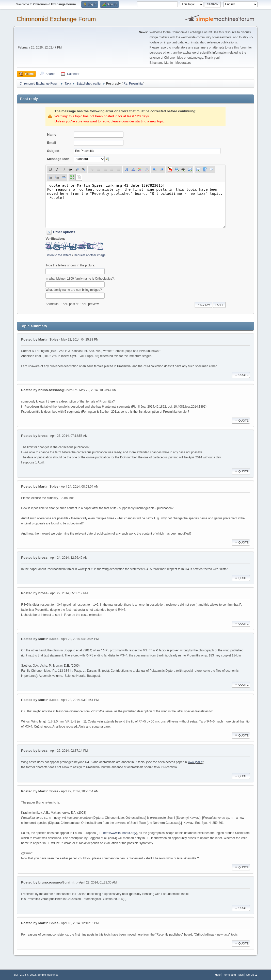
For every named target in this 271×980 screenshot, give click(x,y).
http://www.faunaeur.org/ (119, 833)
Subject (53, 151)
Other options (64, 232)
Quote (241, 375)
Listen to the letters (58, 255)
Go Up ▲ (252, 975)
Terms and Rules (233, 975)
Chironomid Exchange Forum (56, 19)
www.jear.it (195, 762)
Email (52, 143)
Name (52, 134)
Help (218, 975)
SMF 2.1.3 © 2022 (25, 975)
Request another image (90, 255)
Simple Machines (48, 975)
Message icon (58, 159)
